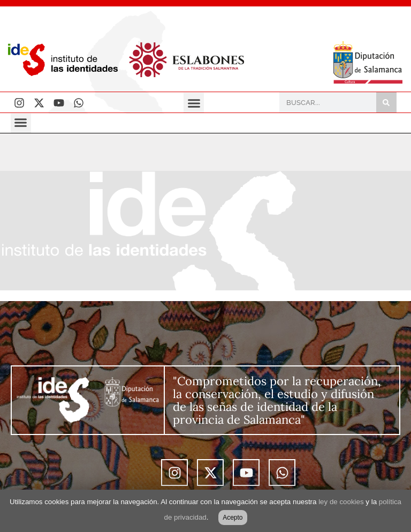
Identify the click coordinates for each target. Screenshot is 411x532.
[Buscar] (386, 102)
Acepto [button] (233, 518)
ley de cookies (341, 502)
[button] (194, 103)
